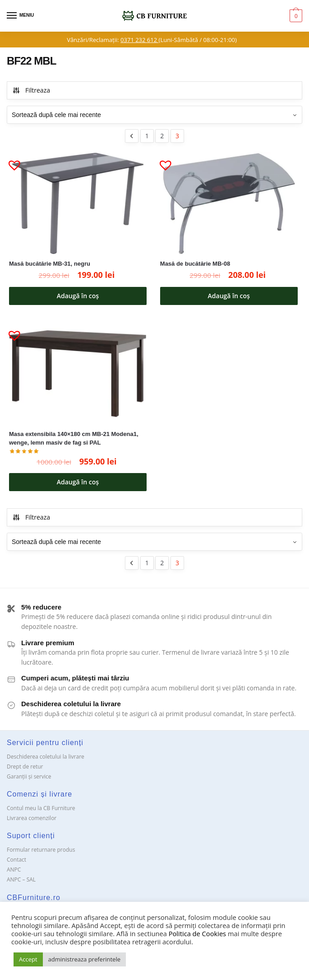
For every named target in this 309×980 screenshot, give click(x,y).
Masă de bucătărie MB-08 (195, 264)
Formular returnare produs (41, 850)
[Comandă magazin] (154, 115)
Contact (16, 860)
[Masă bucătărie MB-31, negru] (78, 204)
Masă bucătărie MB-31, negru (50, 264)
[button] (11, 161)
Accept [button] (28, 959)
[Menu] (20, 16)
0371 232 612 (139, 40)
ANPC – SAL (21, 879)
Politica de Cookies (197, 933)
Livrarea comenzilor (32, 818)
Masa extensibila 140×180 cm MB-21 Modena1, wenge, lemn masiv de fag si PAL (74, 438)
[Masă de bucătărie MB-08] (229, 204)
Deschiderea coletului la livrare (46, 757)
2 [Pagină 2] (162, 136)
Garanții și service (29, 776)
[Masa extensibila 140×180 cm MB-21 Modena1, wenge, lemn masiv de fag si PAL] (78, 374)
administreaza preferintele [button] (84, 959)
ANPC (14, 870)
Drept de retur (25, 767)
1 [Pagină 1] (147, 136)
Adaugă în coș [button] (78, 296)
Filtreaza (31, 90)
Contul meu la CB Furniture (41, 808)
